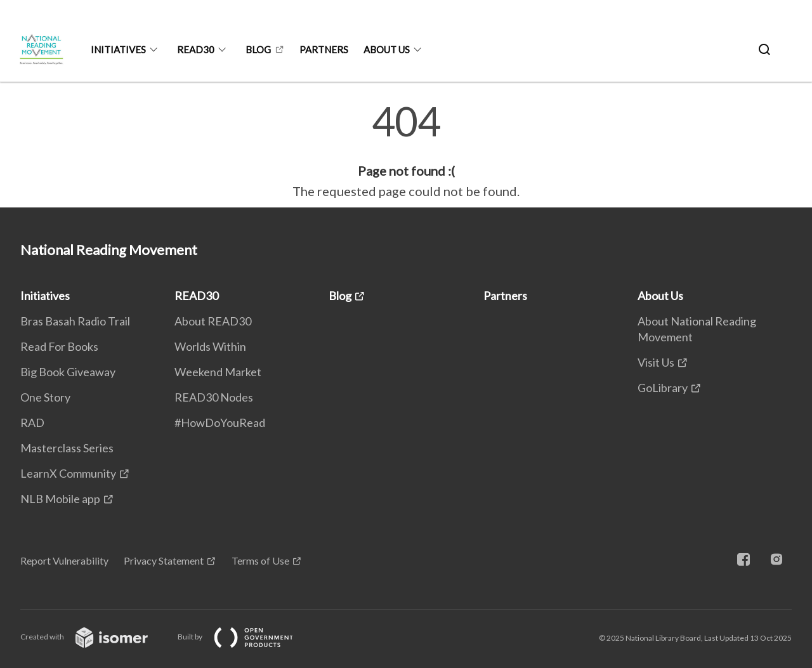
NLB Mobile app (60, 499)
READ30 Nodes (214, 397)
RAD (32, 422)
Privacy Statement (164, 560)
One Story (45, 397)
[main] (406, 151)
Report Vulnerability (64, 560)
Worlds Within (210, 346)
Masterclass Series (67, 448)
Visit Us (656, 362)
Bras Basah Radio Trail (75, 321)
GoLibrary (663, 388)
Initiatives (118, 49)
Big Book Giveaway (68, 372)
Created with (94, 637)
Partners (324, 49)
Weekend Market (218, 372)
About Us (387, 49)
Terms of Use (260, 560)
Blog (258, 49)
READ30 (196, 49)
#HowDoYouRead (220, 422)
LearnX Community (68, 473)
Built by (246, 637)
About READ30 (213, 321)
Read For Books (59, 346)
